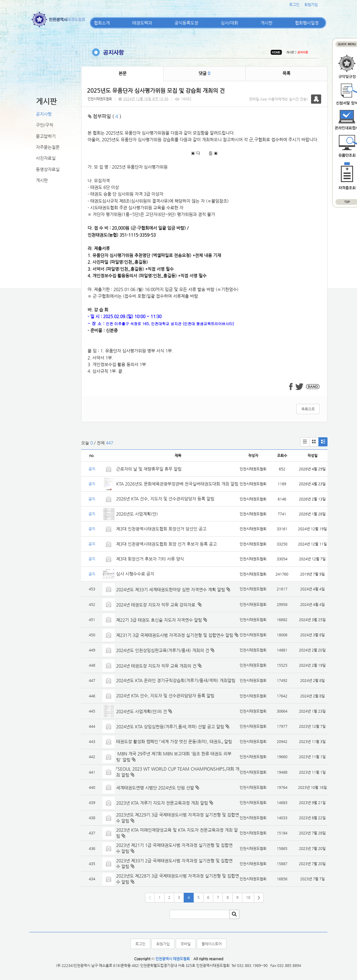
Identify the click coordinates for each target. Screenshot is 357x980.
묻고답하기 (46, 136)
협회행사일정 (307, 23)
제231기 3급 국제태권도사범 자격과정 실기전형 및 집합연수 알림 (175, 635)
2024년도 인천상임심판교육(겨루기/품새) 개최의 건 (163, 650)
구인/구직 (45, 125)
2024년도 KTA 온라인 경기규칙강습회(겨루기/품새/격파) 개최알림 (176, 680)
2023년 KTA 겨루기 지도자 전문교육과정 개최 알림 (162, 803)
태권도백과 (142, 23)
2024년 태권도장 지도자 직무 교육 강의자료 (156, 605)
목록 (286, 73)
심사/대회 (229, 23)
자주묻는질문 (48, 147)
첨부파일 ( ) (105, 116)
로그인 (294, 5)
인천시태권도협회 (100, 99)
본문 (123, 73)
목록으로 (308, 409)
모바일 (186, 944)
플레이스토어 (212, 944)
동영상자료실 (48, 169)
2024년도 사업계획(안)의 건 (142, 711)
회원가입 (311, 5)
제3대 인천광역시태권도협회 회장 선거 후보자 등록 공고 (166, 544)
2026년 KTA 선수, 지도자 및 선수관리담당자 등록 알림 (165, 499)
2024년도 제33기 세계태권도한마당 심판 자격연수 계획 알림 (171, 590)
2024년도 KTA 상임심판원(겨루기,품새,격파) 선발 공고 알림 (170, 727)
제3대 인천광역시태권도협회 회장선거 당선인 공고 (161, 529)
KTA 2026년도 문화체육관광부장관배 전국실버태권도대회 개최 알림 (177, 484)
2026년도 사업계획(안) (137, 514)
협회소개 (102, 23)
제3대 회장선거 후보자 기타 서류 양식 (150, 559)
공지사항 (44, 114)
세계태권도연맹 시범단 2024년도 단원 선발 (155, 788)
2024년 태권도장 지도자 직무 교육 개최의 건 (156, 666)
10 (248, 897)
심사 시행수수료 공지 (135, 574)
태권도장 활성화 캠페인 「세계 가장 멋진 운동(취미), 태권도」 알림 (174, 741)
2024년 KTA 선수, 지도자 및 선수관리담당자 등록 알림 (165, 696)
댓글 (204, 73)
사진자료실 (46, 158)
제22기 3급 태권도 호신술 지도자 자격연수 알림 (159, 620)
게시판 (267, 23)
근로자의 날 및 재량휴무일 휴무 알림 (149, 469)
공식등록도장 (186, 23)
